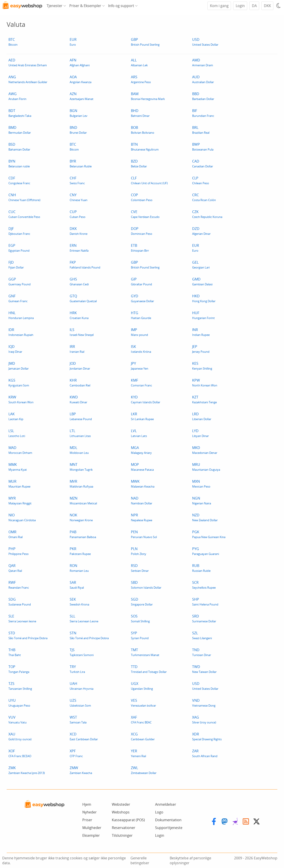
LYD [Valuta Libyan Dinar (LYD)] (200, 433)
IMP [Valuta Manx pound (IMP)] (139, 332)
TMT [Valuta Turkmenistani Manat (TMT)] (145, 652)
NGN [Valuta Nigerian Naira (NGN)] (202, 501)
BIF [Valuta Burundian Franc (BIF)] (203, 113)
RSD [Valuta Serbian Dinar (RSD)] (140, 568)
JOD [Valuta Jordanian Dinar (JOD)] (80, 366)
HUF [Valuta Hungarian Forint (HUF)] (203, 315)
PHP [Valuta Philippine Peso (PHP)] (19, 551)
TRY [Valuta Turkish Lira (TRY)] (77, 669)
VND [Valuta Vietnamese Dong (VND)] (204, 703)
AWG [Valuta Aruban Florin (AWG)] (17, 96)
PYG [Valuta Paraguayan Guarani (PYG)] (206, 551)
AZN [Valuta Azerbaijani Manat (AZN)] (82, 96)
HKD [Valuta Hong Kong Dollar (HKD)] (204, 298)
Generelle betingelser (140, 860)
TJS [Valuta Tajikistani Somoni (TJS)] (82, 652)
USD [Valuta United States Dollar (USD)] (205, 42)
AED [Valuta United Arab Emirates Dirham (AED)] (28, 62)
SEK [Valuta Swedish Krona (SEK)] (79, 602)
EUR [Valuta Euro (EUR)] (73, 42)
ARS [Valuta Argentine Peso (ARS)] (141, 79)
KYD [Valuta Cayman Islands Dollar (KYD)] (146, 399)
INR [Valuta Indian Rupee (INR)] (201, 332)
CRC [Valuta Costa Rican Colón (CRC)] (204, 197)
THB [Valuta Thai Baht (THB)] (15, 652)
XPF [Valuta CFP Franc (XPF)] (76, 753)
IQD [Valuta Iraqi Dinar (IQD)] (15, 349)
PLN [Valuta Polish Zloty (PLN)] (139, 551)
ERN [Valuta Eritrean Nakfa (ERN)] (79, 248)
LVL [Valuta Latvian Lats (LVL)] (139, 433)
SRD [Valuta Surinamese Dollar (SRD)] (204, 618)
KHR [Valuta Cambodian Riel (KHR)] (80, 383)
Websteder (121, 804)
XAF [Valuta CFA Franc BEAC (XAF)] (141, 720)
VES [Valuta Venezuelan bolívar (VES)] (143, 703)
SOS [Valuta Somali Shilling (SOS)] (140, 618)
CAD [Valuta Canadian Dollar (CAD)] (203, 164)
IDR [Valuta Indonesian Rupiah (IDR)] (21, 332)
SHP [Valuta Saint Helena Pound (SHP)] (205, 602)
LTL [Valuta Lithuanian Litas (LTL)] (80, 433)
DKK (267, 6)
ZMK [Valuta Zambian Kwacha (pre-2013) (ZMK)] (27, 770)
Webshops (121, 812)
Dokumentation (168, 820)
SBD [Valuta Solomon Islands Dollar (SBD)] (146, 585)
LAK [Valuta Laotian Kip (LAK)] (16, 416)
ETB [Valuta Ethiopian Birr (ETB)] (140, 248)
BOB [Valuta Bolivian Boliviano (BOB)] (143, 130)
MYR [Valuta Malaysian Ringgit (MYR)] (20, 501)
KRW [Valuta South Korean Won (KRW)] (21, 399)
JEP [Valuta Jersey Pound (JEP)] (201, 349)
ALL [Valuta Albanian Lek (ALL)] (139, 62)
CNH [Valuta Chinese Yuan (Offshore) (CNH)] (24, 197)
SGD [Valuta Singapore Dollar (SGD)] (142, 602)
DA (254, 6)
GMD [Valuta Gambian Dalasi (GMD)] (202, 281)
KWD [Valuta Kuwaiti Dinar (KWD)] (78, 399)
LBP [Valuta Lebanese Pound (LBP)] (81, 416)
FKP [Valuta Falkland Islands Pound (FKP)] (85, 265)
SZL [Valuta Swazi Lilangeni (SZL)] (202, 635)
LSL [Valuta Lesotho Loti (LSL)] (17, 433)
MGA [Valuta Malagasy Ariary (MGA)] (141, 450)
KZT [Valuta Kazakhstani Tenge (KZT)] (204, 399)
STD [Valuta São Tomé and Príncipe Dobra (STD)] (28, 635)
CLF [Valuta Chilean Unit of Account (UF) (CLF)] (149, 180)
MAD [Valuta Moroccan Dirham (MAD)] (20, 450)
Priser (87, 820)
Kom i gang (219, 6)
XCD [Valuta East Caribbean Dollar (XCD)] (84, 736)
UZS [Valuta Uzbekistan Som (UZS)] (80, 703)
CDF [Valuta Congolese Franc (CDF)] (19, 180)
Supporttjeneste (169, 828)
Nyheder (90, 812)
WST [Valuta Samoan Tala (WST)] (78, 720)
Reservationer (124, 828)
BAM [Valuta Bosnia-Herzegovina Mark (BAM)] (148, 96)
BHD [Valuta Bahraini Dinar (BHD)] (140, 113)
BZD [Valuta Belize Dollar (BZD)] (139, 164)
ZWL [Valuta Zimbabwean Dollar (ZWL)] (144, 770)
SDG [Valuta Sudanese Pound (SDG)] (20, 602)
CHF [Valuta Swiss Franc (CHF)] (77, 180)
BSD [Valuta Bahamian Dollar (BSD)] (19, 147)
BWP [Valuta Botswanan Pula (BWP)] (203, 147)
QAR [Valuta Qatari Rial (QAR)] (15, 568)
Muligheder (92, 828)
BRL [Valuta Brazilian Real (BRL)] (201, 130)
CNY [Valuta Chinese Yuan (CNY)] (79, 197)
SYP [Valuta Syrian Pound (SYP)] (140, 635)
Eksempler (91, 835)
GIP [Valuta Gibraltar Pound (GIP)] (141, 281)
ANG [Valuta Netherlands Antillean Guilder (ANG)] (28, 79)
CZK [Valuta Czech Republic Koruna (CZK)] (207, 214)
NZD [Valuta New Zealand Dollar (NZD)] (205, 517)
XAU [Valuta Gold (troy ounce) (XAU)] (20, 736)
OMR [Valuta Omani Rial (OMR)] (16, 534)
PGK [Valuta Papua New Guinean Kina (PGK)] (209, 534)
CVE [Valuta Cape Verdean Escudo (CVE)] (145, 214)
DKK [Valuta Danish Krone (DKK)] (79, 231)
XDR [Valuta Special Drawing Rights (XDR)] (207, 736)
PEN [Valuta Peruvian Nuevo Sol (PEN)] (144, 534)
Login (240, 6)
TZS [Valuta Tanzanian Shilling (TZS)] (20, 686)
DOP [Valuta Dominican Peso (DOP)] (142, 231)
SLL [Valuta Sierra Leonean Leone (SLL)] (84, 618)
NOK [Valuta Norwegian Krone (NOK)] (81, 517)
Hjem (87, 804)
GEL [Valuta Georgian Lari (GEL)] (201, 265)
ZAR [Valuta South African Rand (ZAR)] (205, 753)
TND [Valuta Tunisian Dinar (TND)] (202, 652)
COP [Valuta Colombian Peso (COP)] (142, 197)
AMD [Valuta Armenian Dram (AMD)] (203, 62)
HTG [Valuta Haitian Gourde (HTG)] (141, 315)
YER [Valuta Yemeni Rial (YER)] (138, 753)
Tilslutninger (122, 835)
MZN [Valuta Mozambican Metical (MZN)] (83, 501)
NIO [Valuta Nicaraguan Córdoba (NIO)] (22, 517)
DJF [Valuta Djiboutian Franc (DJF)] (19, 231)
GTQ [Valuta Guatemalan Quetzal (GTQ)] (83, 298)
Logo (159, 812)
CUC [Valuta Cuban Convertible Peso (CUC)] (24, 214)
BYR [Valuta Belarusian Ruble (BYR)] (81, 164)
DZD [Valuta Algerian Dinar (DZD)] (201, 231)
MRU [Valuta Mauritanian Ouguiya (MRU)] (206, 467)
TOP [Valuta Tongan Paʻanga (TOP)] (19, 669)
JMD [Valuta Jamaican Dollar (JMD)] (19, 366)
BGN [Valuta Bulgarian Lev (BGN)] (79, 113)
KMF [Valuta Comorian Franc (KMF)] (141, 383)
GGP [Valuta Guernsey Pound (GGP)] (20, 281)
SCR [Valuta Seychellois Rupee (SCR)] (204, 585)
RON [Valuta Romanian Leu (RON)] (79, 568)
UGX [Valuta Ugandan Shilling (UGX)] (142, 686)
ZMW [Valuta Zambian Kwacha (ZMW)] (81, 770)
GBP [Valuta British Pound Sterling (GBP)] (145, 42)
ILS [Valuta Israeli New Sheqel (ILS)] (82, 332)
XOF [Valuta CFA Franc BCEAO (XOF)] (20, 753)
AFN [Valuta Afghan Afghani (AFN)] (80, 62)
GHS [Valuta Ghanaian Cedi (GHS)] (79, 281)
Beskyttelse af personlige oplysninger (190, 860)
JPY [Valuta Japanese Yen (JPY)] (140, 366)
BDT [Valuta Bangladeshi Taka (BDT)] (20, 113)
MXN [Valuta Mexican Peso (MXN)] (201, 484)
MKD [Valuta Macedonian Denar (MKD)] (205, 450)
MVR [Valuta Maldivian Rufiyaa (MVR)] (81, 484)
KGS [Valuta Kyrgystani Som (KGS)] (19, 383)
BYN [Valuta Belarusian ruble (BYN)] (19, 164)
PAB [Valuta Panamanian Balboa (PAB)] (83, 534)
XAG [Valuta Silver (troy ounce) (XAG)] (204, 720)
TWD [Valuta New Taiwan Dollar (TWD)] (204, 669)
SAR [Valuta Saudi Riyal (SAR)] (77, 585)
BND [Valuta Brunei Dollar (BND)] (78, 130)
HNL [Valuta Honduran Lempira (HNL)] (21, 315)
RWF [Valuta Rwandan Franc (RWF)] (19, 585)
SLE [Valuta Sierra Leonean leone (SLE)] (22, 618)
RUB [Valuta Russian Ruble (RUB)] (201, 568)
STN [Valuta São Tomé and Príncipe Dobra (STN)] (89, 635)
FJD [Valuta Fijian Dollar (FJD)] (16, 265)
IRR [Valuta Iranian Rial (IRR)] (77, 349)
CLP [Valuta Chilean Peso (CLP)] (201, 180)
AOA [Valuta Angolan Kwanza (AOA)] (81, 79)
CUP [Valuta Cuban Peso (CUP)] (78, 214)
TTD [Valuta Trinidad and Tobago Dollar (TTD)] (149, 669)
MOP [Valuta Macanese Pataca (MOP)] (142, 467)
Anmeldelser (166, 804)
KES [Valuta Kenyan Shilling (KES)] (202, 366)
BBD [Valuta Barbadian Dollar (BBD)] (203, 96)
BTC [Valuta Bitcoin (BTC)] (13, 42)
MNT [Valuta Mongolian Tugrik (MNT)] (81, 467)
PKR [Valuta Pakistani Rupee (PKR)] (80, 551)
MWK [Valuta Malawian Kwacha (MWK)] (143, 484)
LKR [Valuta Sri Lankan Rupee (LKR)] (142, 416)
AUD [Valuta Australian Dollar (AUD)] (203, 79)
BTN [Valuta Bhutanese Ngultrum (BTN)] (145, 147)
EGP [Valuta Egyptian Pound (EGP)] (19, 248)
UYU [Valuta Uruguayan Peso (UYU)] (19, 703)
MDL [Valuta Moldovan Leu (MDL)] (79, 450)
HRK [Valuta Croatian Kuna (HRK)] (79, 315)
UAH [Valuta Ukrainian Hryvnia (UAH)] (82, 686)
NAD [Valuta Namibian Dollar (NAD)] (142, 501)
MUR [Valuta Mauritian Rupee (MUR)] (19, 484)
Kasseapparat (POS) (128, 820)
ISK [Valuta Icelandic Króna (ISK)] (141, 349)
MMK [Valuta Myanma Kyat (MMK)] (18, 467)
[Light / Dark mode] (279, 6)
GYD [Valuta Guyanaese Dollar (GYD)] (142, 298)
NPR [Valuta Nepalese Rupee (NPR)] (142, 517)
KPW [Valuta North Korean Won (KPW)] (205, 383)
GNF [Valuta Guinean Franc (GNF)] (18, 298)
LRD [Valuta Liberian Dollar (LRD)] (202, 416)
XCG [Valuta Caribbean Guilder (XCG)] (143, 736)
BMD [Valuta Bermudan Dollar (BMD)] (20, 130)
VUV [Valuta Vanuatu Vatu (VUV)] (18, 720)
